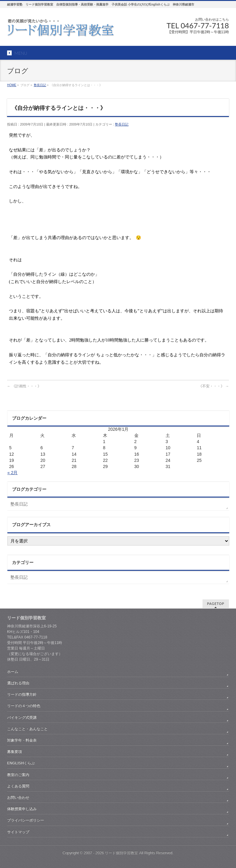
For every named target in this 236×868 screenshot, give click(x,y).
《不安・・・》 (214, 386)
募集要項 (14, 752)
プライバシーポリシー (26, 820)
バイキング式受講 (22, 718)
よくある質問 (18, 786)
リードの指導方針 (22, 694)
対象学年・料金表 (22, 740)
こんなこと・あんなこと (27, 729)
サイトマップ (18, 832)
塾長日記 (122, 124)
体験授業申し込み (22, 809)
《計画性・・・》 (24, 386)
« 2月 (12, 473)
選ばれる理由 (18, 683)
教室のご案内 (18, 775)
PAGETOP (216, 604)
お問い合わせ (18, 798)
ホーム (13, 672)
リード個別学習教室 (121, 853)
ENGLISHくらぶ (21, 763)
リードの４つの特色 (24, 706)
